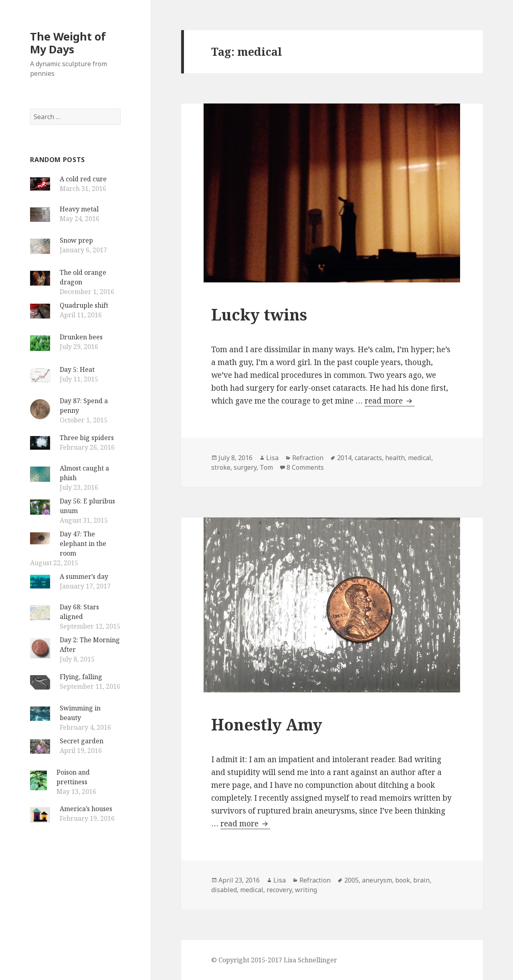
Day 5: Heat (77, 369)
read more (390, 401)
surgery (245, 467)
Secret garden (82, 741)
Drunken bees (81, 337)
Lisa (272, 458)
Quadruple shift (84, 305)
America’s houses (86, 809)
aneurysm (377, 880)
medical (420, 458)
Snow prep (76, 240)
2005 (351, 880)
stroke (221, 467)
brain (421, 880)
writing (306, 890)
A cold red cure (83, 179)
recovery (279, 890)
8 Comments (305, 467)
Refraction (308, 458)
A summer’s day (84, 576)
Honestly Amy (267, 724)
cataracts (368, 458)
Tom (266, 467)
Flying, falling (81, 677)
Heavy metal (79, 209)
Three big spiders (87, 438)
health (395, 458)
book (403, 880)
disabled (224, 890)
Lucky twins (259, 314)
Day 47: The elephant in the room (83, 544)
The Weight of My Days (68, 43)
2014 (344, 458)
